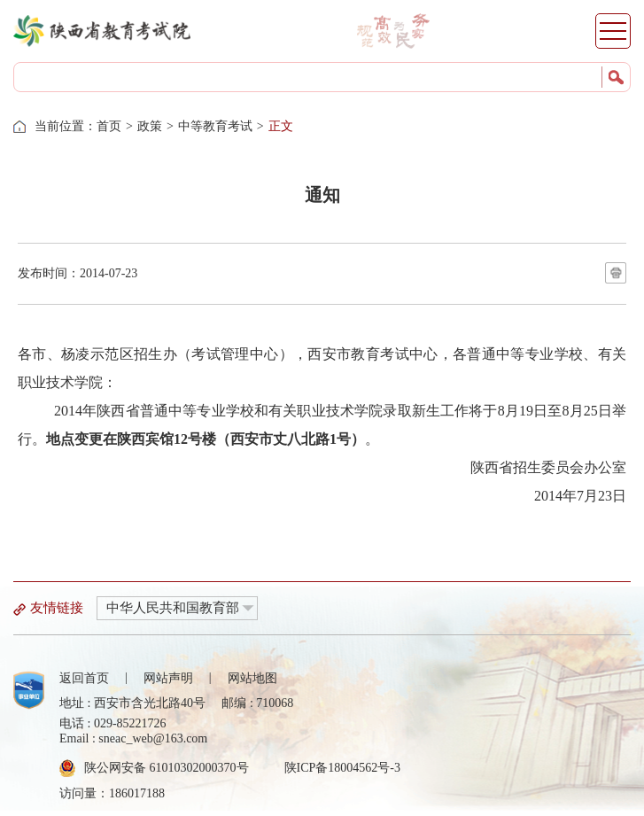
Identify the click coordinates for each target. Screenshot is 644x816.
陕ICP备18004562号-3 (342, 768)
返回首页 (84, 678)
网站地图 (252, 678)
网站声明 (168, 678)
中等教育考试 (215, 126)
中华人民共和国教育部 (173, 608)
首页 (109, 126)
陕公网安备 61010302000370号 (167, 768)
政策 (150, 126)
